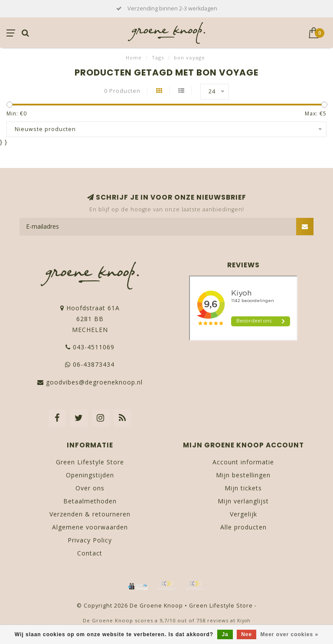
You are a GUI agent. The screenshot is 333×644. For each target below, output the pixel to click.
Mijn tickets (243, 488)
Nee (246, 634)
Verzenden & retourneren (90, 514)
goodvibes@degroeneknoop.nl (94, 382)
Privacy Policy (90, 540)
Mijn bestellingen (243, 475)
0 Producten (122, 91)
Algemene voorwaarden (90, 527)
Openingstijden (90, 475)
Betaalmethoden (90, 501)
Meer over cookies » (290, 634)
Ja (225, 634)
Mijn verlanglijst (243, 501)
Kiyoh (244, 621)
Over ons (90, 488)
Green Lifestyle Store (90, 462)
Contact (90, 553)
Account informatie (243, 462)
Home (134, 57)
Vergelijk (243, 514)
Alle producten (243, 527)
